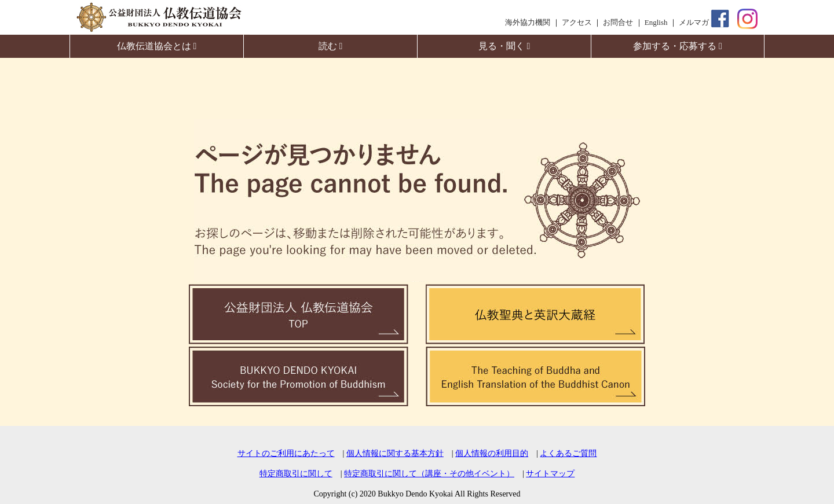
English (656, 22)
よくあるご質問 (568, 453)
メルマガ (694, 22)
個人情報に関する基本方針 (395, 453)
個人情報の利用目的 (492, 453)
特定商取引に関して (296, 474)
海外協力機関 (528, 22)
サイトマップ (550, 474)
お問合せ (618, 22)
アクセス (577, 22)
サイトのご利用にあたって (286, 453)
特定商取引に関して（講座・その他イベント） (429, 474)
